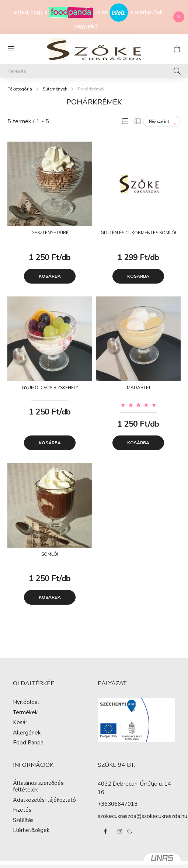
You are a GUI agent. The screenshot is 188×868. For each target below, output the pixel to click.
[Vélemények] (138, 405)
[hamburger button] (11, 49)
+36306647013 (118, 804)
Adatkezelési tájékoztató (44, 800)
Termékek (25, 712)
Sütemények (55, 89)
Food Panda (28, 743)
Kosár (20, 722)
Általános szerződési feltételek (39, 786)
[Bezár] (179, 17)
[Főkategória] (20, 89)
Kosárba (50, 276)
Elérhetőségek (31, 830)
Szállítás (23, 820)
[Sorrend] (162, 121)
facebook (105, 831)
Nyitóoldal (26, 702)
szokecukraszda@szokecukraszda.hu (142, 816)
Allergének (27, 733)
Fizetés (22, 810)
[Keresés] (94, 71)
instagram (120, 831)
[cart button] (177, 49)
